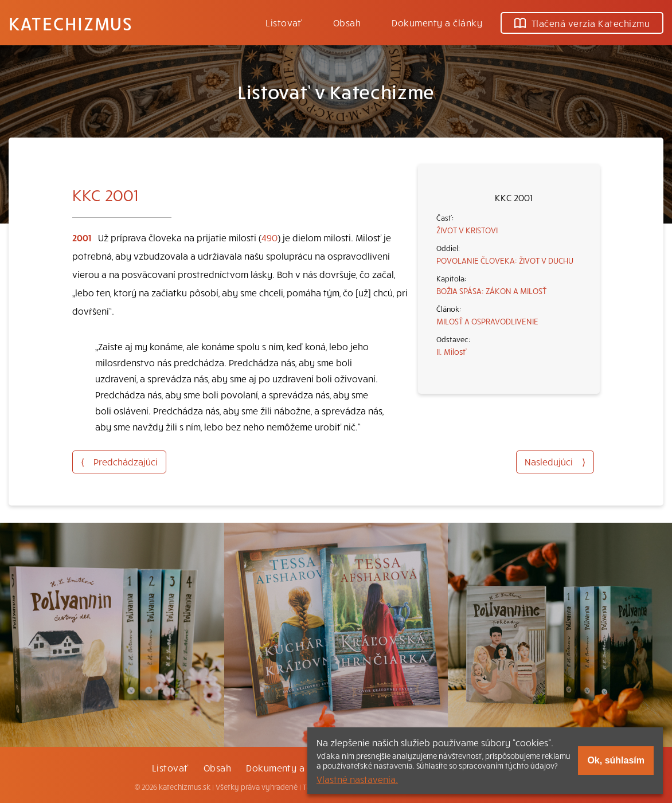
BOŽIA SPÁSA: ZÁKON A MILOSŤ (491, 291)
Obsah (347, 22)
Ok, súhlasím (616, 760)
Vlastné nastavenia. (357, 779)
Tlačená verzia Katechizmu (582, 23)
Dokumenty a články (437, 22)
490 (269, 237)
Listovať (284, 22)
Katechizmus (71, 23)
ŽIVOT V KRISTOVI (467, 230)
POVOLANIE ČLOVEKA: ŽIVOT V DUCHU (505, 260)
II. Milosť (452, 351)
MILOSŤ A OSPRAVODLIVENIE (487, 321)
